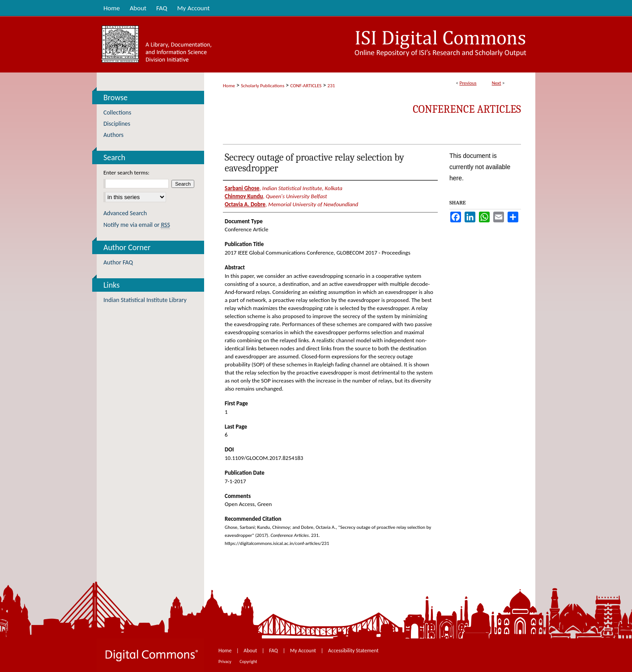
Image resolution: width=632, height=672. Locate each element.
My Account (304, 651)
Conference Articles (467, 109)
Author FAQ (118, 262)
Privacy (225, 661)
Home (229, 86)
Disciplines (117, 124)
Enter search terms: (126, 172)
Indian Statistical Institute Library (145, 300)
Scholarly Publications (263, 86)
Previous (468, 83)
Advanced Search (125, 213)
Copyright (248, 661)
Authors (113, 135)
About (251, 651)
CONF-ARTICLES (306, 86)
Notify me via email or (137, 225)
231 (331, 86)
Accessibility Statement (353, 651)
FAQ (274, 651)
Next (497, 83)
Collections (117, 113)
